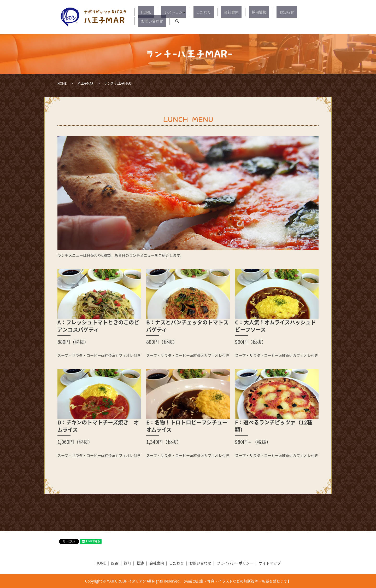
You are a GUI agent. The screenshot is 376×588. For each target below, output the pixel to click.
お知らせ (267, 17)
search (315, 17)
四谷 (115, 563)
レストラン (173, 17)
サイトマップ (270, 563)
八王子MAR (86, 83)
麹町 (127, 563)
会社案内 (223, 17)
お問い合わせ (292, 17)
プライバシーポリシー (235, 563)
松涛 (140, 563)
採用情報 (245, 17)
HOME (151, 17)
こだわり (201, 17)
